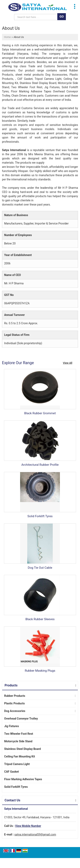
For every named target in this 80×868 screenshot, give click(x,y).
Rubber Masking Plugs (40, 671)
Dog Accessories (15, 711)
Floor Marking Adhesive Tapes (23, 779)
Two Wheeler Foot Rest (19, 734)
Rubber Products (15, 696)
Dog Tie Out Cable (40, 568)
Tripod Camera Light (17, 764)
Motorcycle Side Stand (18, 741)
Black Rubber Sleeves (40, 619)
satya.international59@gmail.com (35, 834)
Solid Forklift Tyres (40, 516)
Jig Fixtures (12, 726)
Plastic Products (14, 703)
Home (7, 37)
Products (11, 685)
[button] (28, 826)
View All (68, 363)
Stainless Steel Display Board (22, 749)
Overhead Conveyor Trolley (21, 719)
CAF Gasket (12, 772)
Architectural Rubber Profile (40, 465)
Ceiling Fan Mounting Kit (20, 756)
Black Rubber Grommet (40, 413)
